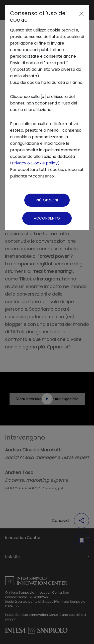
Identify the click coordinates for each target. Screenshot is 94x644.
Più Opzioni (47, 200)
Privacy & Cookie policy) (36, 163)
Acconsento (47, 218)
